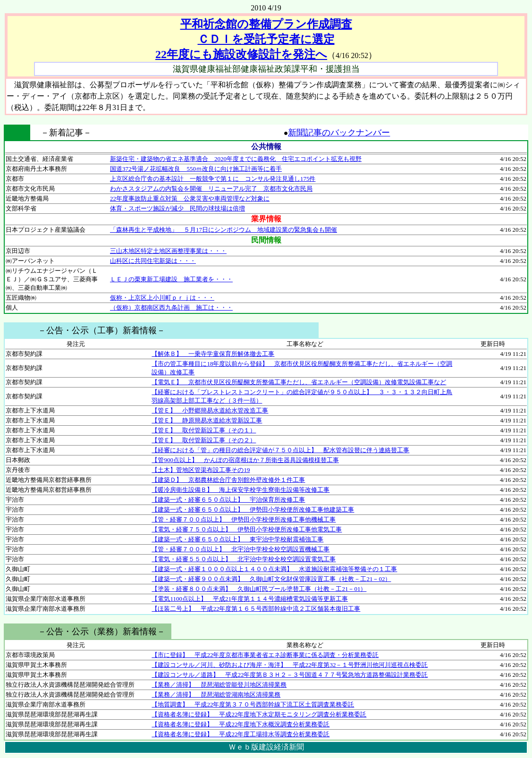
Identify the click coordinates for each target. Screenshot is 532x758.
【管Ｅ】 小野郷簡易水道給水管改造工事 (210, 410)
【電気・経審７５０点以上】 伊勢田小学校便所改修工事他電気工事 (247, 529)
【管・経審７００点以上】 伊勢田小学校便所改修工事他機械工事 (244, 519)
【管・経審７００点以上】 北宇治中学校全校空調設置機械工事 (241, 549)
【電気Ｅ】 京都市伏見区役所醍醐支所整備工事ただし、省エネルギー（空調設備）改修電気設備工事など (299, 382)
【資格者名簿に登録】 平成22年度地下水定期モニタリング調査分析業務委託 (259, 714)
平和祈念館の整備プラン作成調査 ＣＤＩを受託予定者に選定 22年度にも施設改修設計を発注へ (253, 39)
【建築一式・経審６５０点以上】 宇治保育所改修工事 (228, 500)
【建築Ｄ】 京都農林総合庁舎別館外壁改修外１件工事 (228, 480)
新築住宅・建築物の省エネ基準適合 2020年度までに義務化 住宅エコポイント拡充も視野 (236, 159)
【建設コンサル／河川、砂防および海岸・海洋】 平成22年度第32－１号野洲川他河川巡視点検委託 (290, 665)
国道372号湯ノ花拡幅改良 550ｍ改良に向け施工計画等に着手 (196, 169)
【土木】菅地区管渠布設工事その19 (201, 470)
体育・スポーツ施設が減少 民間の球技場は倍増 (177, 208)
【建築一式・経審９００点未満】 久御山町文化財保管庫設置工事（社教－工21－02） (271, 579)
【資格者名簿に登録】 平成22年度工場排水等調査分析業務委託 (241, 734)
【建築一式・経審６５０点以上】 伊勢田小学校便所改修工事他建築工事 (253, 510)
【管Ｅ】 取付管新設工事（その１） (204, 430)
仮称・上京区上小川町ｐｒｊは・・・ (162, 298)
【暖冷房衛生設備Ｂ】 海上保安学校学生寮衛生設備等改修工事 (241, 490)
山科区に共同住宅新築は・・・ (153, 261)
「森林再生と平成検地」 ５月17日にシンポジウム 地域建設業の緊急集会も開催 (224, 230)
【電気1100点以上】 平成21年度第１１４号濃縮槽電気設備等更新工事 (250, 599)
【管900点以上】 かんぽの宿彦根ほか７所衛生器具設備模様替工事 (245, 460)
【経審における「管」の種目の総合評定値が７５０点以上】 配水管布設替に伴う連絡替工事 (280, 450)
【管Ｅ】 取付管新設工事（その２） (204, 440)
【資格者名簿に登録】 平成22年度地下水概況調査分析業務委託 (241, 724)
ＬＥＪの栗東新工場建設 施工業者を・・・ (171, 279)
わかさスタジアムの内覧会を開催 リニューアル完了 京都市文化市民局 (211, 189)
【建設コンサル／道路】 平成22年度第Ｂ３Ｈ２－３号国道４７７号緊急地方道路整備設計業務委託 (290, 675)
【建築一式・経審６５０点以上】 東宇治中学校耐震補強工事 (237, 539)
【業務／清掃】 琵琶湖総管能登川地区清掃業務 (219, 685)
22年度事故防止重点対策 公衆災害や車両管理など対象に (190, 198)
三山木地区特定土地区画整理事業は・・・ (168, 251)
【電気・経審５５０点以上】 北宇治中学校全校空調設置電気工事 (244, 559)
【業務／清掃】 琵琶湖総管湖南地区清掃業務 (216, 695)
